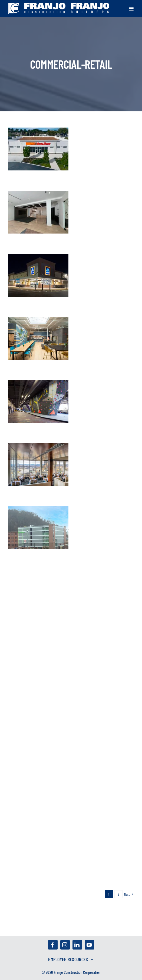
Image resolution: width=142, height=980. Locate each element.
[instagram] (65, 945)
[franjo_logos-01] (14, 5)
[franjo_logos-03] (45, 5)
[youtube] (89, 945)
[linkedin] (77, 945)
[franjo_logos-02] (90, 5)
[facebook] (53, 945)
